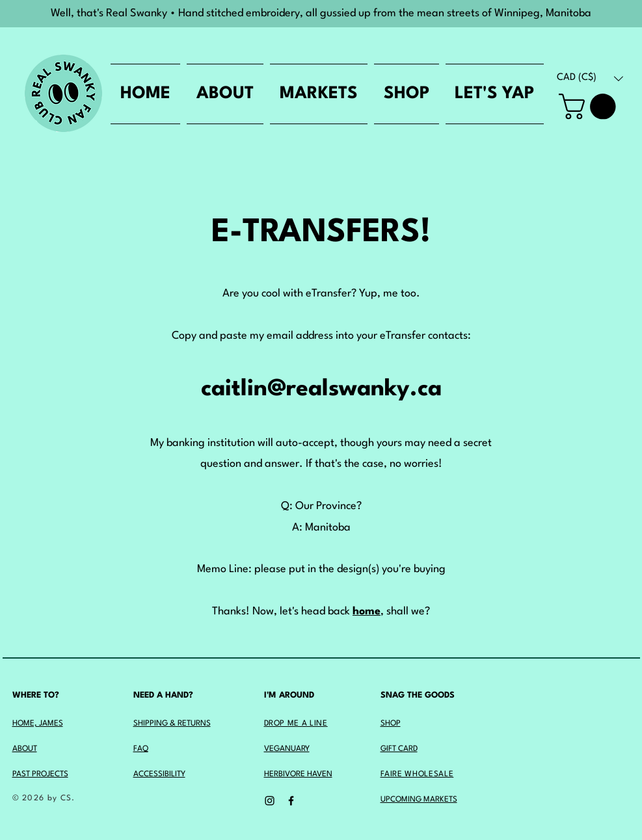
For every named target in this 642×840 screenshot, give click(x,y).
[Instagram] (270, 801)
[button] (590, 78)
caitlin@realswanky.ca (321, 389)
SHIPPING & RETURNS (172, 724)
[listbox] (590, 78)
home (367, 611)
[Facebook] (291, 801)
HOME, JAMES (38, 724)
